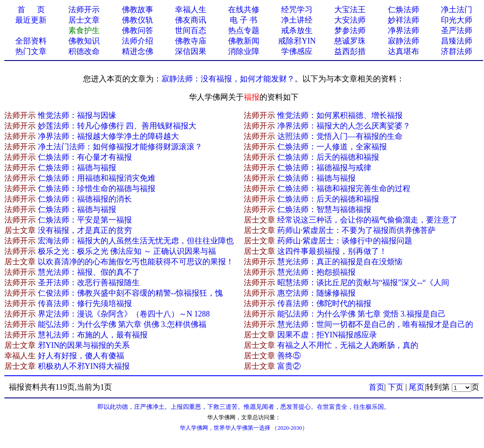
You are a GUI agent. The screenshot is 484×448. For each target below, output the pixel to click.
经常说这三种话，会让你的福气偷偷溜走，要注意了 (367, 220)
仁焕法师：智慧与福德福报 (324, 209)
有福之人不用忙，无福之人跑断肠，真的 (348, 345)
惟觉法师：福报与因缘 (77, 115)
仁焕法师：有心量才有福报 (85, 157)
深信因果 (191, 51)
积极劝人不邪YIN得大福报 (84, 366)
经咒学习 (297, 10)
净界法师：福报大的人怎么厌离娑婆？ (344, 126)
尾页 (417, 387)
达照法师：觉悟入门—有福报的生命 (340, 136)
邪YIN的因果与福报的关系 (84, 345)
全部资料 (31, 41)
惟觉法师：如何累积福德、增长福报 (340, 115)
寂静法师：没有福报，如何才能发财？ (228, 79)
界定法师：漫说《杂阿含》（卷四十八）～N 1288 (124, 314)
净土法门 (457, 10)
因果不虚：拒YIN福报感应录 (327, 335)
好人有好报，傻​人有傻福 (81, 356)
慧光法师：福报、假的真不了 (89, 272)
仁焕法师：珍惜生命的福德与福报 (97, 189)
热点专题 (244, 30)
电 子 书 (244, 20)
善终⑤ (289, 356)
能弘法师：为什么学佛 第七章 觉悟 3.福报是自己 (361, 314)
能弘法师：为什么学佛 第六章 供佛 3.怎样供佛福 (122, 324)
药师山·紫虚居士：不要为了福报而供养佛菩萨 (357, 230)
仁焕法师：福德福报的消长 (85, 199)
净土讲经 (297, 20)
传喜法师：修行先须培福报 (85, 303)
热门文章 (31, 51)
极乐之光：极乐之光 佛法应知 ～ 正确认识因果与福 (127, 251)
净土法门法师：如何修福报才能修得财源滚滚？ (120, 147)
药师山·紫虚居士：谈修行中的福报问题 (345, 241)
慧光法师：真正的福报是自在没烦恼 (340, 262)
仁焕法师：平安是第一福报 (85, 220)
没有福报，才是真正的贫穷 (85, 230)
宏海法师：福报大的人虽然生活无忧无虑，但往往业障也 (136, 241)
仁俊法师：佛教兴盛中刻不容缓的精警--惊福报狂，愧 (131, 293)
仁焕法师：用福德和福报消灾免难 (97, 178)
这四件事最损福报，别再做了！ (332, 251)
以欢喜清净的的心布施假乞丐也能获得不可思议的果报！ (136, 262)
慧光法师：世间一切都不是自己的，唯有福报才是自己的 (375, 324)
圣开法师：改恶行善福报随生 (89, 283)
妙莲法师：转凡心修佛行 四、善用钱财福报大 (117, 126)
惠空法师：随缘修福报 (316, 293)
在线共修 (244, 10)
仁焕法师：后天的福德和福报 (328, 157)
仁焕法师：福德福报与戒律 (324, 168)
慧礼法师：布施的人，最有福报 (93, 335)
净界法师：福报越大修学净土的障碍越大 (108, 136)
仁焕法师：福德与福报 (77, 168)
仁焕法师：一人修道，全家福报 (332, 147)
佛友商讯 (191, 20)
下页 (396, 387)
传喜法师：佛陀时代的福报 (324, 303)
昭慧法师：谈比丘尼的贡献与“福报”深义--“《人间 (363, 283)
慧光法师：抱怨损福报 (316, 272)
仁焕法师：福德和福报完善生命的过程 (344, 189)
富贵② (289, 366)
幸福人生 (191, 10)
